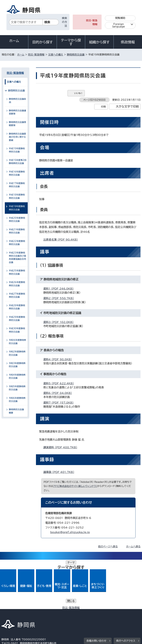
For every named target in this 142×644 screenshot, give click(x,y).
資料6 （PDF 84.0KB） (59, 393)
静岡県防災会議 (76, 55)
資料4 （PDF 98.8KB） (59, 359)
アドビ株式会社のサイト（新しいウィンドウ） (75, 486)
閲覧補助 (120, 18)
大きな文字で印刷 (127, 106)
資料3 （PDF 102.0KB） (60, 322)
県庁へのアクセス (126, 591)
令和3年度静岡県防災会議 (17, 365)
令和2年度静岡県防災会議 (17, 353)
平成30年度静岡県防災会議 (17, 330)
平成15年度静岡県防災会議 (17, 150)
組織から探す (99, 42)
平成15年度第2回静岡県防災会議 (18, 162)
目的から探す (43, 42)
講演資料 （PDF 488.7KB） (62, 447)
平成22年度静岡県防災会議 (17, 243)
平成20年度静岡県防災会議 (17, 220)
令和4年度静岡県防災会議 (17, 376)
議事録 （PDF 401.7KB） (60, 472)
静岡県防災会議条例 (18, 101)
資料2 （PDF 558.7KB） (60, 298)
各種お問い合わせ (96, 591)
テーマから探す (71, 42)
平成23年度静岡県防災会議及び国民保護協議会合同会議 (18, 258)
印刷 (103, 107)
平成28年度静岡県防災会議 (17, 307)
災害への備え (56, 55)
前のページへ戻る (108, 546)
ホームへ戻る (133, 546)
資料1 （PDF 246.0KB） (60, 289)
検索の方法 (64, 22)
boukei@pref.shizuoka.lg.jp (70, 532)
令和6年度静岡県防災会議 (17, 400)
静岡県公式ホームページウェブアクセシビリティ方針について (38, 616)
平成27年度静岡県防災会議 (17, 295)
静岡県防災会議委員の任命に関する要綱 (18, 137)
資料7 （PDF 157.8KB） (60, 403)
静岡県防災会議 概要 (17, 411)
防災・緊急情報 (92, 22)
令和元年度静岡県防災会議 (18, 342)
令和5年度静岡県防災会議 (17, 388)
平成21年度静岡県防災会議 (17, 231)
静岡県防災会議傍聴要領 (18, 124)
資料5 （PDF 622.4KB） (60, 383)
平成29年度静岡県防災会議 (17, 319)
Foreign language (119, 25)
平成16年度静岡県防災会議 (17, 173)
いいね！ (79, 93)
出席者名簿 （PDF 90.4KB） (62, 240)
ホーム (14, 41)
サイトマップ (111, 616)
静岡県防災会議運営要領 (18, 112)
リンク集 (87, 616)
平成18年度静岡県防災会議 (17, 196)
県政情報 (128, 42)
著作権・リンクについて (17, 612)
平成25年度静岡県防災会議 (17, 272)
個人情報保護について (54, 612)
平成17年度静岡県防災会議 (17, 185)
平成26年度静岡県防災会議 (17, 284)
